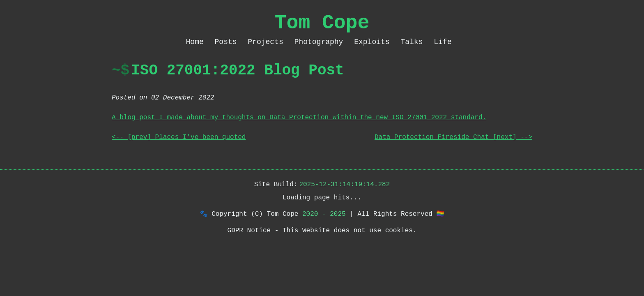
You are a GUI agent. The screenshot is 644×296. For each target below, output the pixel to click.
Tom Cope (322, 23)
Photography (321, 42)
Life (443, 42)
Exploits (374, 42)
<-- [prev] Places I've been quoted (179, 137)
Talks (414, 42)
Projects (268, 42)
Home (197, 42)
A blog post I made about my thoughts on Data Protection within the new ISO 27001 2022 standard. (299, 118)
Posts (228, 42)
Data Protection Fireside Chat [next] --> (453, 137)
